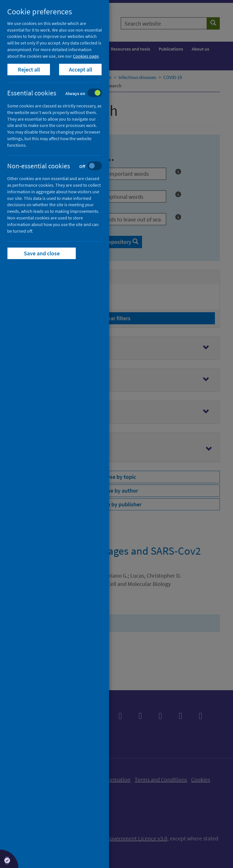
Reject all (29, 69)
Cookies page (86, 56)
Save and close (42, 253)
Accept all (80, 69)
